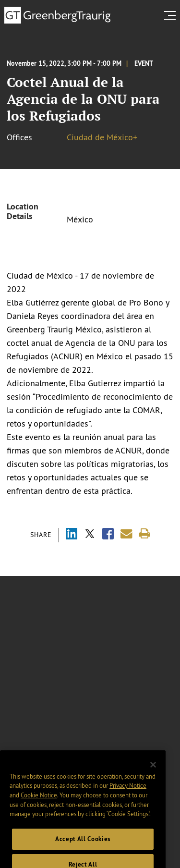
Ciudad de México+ (102, 137)
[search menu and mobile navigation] (172, 15)
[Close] (153, 774)
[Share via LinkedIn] (72, 535)
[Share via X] (90, 535)
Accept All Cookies (83, 848)
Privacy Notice (128, 795)
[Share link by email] (126, 534)
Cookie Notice (39, 804)
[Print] (145, 534)
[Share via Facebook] (108, 535)
